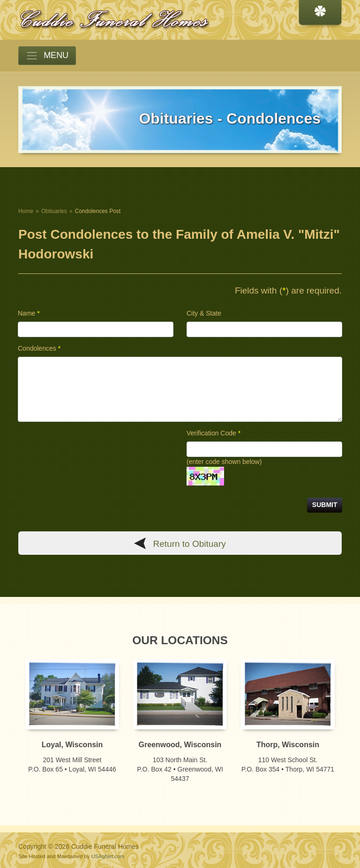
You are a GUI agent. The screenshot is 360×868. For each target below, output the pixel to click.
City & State (204, 313)
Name (29, 313)
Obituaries (54, 211)
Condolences (39, 348)
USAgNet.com (108, 856)
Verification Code (214, 433)
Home (26, 211)
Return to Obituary (190, 544)
